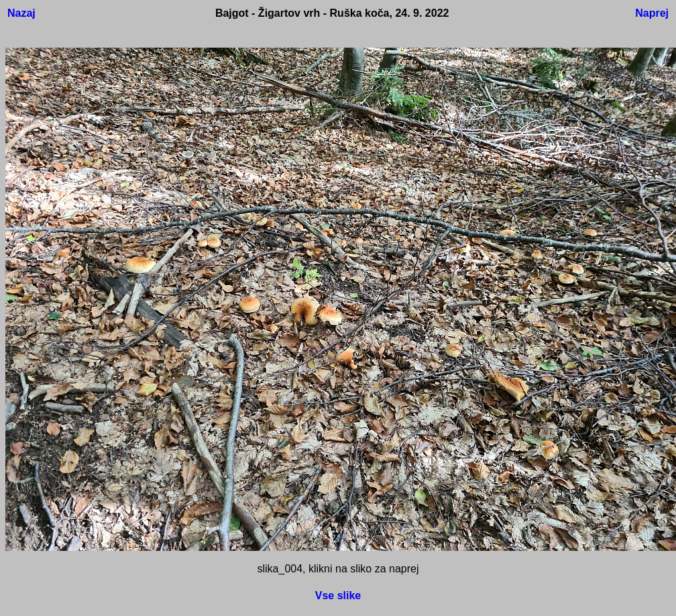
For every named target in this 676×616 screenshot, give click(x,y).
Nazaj (21, 13)
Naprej (652, 13)
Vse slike (338, 596)
